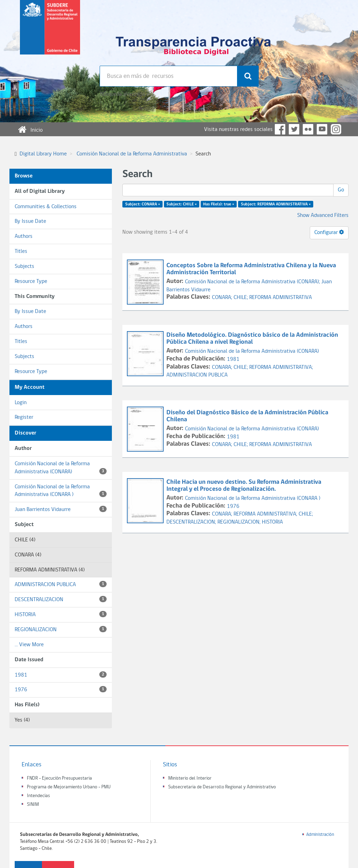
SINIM (33, 805)
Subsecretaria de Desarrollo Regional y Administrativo (222, 787)
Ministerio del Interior (190, 778)
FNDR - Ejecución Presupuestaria (59, 778)
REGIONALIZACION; (240, 522)
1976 (61, 689)
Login (21, 403)
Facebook (280, 129)
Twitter (294, 129)
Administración (320, 835)
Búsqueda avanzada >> (125, 94)
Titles (21, 251)
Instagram (336, 129)
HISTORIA (61, 614)
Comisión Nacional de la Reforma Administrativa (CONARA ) (61, 491)
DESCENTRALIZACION (61, 599)
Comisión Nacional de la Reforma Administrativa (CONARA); (253, 282)
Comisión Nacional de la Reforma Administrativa (132, 154)
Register (24, 417)
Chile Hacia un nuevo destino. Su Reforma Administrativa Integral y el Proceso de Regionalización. (244, 486)
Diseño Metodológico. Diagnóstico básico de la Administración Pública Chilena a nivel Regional (252, 339)
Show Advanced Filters (323, 216)
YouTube (322, 129)
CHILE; (241, 298)
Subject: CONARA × (143, 204)
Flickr (308, 129)
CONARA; (223, 298)
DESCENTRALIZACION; (192, 522)
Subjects (24, 267)
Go (341, 190)
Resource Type (31, 282)
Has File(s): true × (219, 204)
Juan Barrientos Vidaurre (61, 509)
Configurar (329, 232)
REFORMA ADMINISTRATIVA (281, 298)
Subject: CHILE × (182, 204)
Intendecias (38, 796)
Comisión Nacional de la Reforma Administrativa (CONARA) (61, 468)
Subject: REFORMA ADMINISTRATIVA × (276, 204)
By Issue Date (30, 221)
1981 (61, 675)
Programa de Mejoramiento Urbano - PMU (69, 787)
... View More (29, 645)
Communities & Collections (46, 207)
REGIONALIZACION (61, 629)
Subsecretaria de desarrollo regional (50, 33)
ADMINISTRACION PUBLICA (61, 584)
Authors (24, 236)
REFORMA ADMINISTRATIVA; (281, 367)
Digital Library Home (43, 154)
